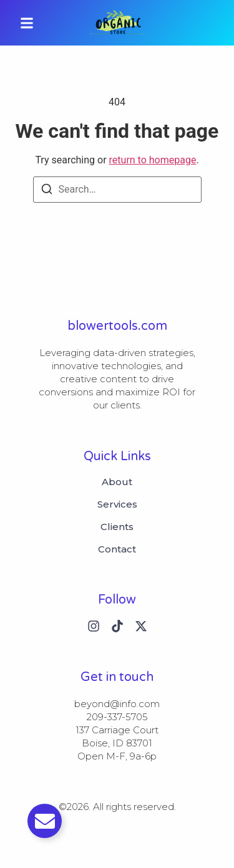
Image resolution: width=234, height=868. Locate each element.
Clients (117, 527)
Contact (117, 549)
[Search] (47, 191)
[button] (27, 23)
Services (117, 504)
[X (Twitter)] (141, 626)
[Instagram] (94, 626)
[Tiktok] (117, 626)
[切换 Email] (45, 821)
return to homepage (153, 160)
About (117, 482)
